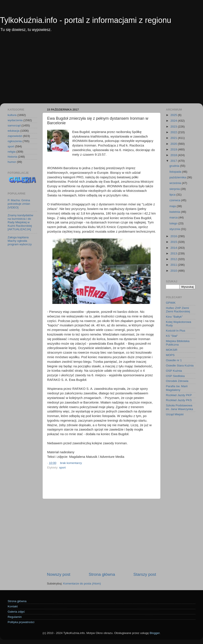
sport (62, 468)
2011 (174, 265)
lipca (173, 195)
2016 (174, 236)
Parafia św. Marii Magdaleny (177, 388)
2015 (174, 242)
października (178, 177)
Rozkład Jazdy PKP (179, 395)
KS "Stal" (172, 336)
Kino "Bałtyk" (174, 317)
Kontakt (13, 606)
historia (12, 157)
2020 (174, 144)
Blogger (155, 633)
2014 (174, 248)
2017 (174, 161)
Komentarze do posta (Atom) (82, 584)
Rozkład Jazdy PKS (179, 400)
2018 (174, 155)
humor (12, 162)
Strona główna (102, 574)
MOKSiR (172, 350)
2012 (174, 259)
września (176, 183)
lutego (174, 223)
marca (174, 217)
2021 (174, 138)
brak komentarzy (71, 463)
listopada (176, 172)
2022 (174, 132)
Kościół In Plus (176, 331)
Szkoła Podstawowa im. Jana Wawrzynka (179, 407)
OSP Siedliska (175, 376)
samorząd (14, 125)
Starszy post (145, 574)
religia (12, 152)
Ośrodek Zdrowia (177, 381)
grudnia (175, 166)
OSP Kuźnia (174, 371)
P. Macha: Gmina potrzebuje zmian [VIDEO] (19, 204)
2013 (174, 253)
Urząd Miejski (175, 414)
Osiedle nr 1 (174, 360)
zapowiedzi (15, 136)
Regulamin (15, 617)
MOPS (170, 355)
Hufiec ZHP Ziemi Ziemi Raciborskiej (178, 310)
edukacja (14, 131)
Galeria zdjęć (16, 612)
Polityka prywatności (21, 622)
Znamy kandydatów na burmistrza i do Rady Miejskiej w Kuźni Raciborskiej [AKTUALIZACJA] (20, 222)
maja (173, 206)
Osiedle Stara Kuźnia (180, 365)
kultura (12, 115)
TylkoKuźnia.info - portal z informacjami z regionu (86, 20)
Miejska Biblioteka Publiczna (178, 343)
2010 (174, 271)
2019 (174, 149)
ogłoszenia (15, 141)
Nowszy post (59, 574)
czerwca (175, 200)
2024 (174, 121)
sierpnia (175, 189)
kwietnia (175, 212)
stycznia (175, 229)
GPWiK (171, 303)
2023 (174, 127)
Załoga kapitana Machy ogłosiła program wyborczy (20, 241)
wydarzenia (15, 120)
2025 (174, 115)
